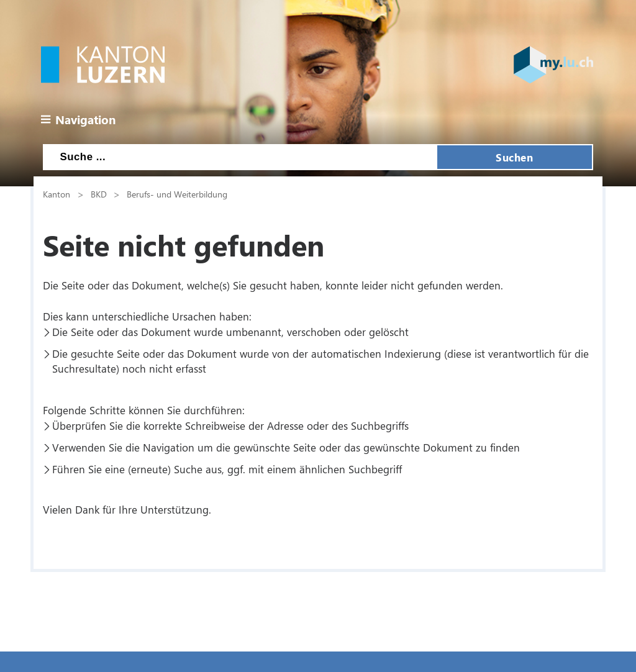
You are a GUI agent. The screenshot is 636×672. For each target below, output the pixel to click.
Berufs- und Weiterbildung (177, 194)
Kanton (57, 194)
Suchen (514, 157)
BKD (99, 194)
